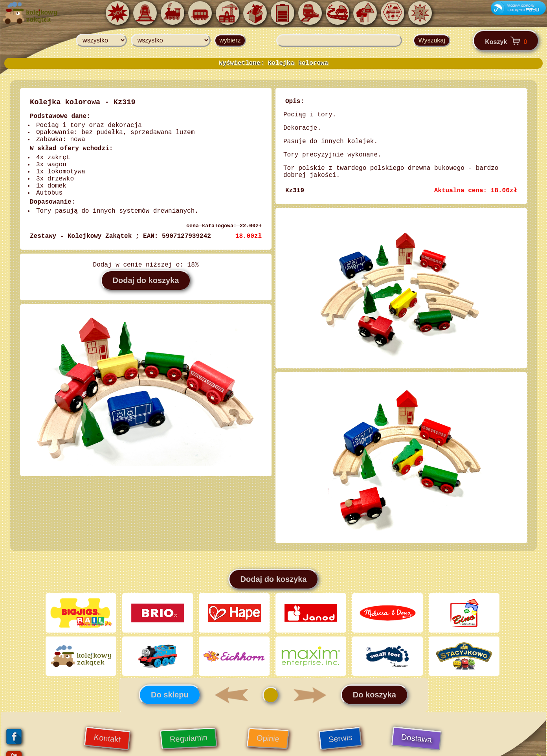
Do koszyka (374, 693)
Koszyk (506, 41)
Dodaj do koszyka (146, 280)
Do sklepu (170, 693)
